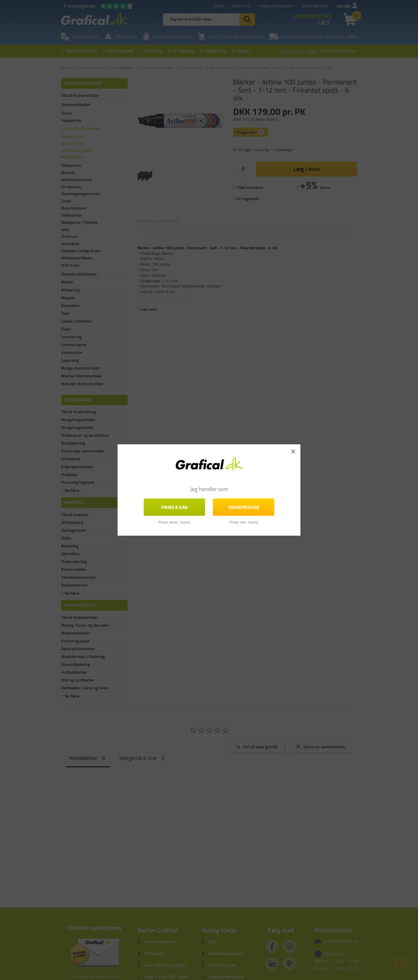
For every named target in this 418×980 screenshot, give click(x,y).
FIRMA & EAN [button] (174, 507)
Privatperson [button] (244, 507)
